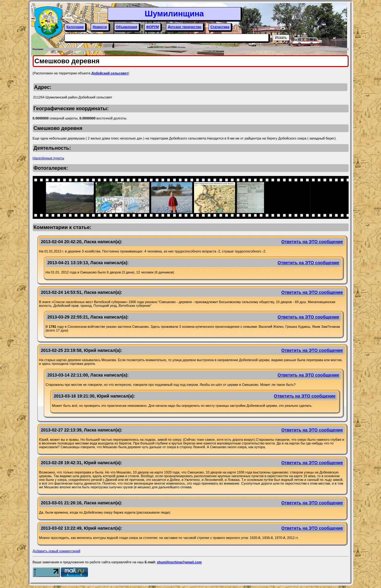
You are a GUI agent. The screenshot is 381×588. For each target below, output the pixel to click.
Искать (281, 38)
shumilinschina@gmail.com (179, 562)
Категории (75, 27)
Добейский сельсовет (110, 73)
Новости (100, 27)
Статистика (220, 27)
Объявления (127, 27)
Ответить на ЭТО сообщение (312, 242)
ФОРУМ (153, 27)
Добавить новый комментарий (57, 551)
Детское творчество (185, 27)
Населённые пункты (49, 158)
